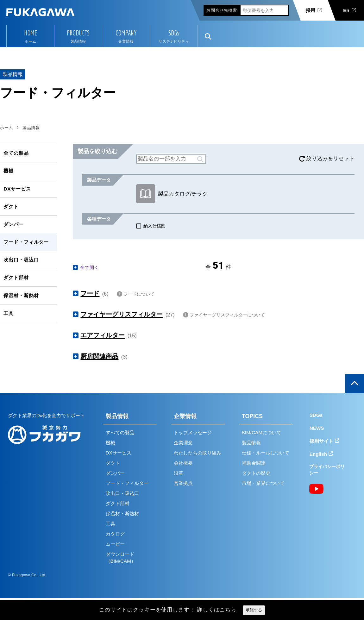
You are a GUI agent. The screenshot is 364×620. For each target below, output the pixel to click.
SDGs (174, 33)
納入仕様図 (154, 226)
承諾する (254, 610)
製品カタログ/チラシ (172, 194)
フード (90, 293)
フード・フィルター (26, 242)
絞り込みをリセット (330, 158)
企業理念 (183, 443)
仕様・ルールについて (266, 453)
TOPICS (252, 416)
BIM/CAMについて (262, 432)
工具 (9, 313)
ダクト (11, 207)
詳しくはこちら (217, 610)
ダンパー (13, 224)
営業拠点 (183, 483)
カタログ (115, 534)
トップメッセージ (193, 432)
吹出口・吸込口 (21, 260)
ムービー (115, 544)
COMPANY (126, 33)
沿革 (179, 473)
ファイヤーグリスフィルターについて (227, 315)
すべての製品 (120, 432)
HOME (31, 33)
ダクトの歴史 (256, 473)
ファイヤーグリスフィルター (122, 314)
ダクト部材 (16, 277)
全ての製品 (16, 153)
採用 (311, 10)
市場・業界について (263, 483)
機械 (9, 171)
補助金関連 (254, 463)
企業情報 (185, 416)
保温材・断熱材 (21, 295)
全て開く (89, 267)
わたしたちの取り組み (198, 453)
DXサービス (17, 189)
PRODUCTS (78, 33)
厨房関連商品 (99, 356)
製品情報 (117, 416)
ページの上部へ (355, 384)
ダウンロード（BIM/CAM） (121, 558)
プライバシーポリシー (327, 470)
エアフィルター (103, 335)
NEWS (317, 428)
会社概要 (183, 463)
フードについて (139, 294)
